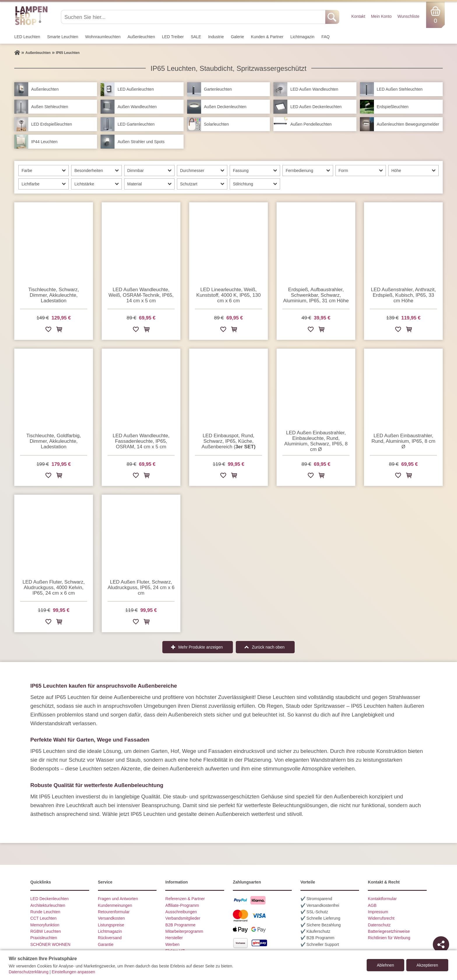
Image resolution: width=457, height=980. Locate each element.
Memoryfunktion (45, 925)
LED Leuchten (27, 37)
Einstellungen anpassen (74, 972)
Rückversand (110, 938)
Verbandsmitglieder (183, 918)
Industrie (216, 37)
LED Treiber (173, 37)
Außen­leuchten (141, 37)
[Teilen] (441, 944)
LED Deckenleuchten (50, 899)
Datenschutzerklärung (29, 972)
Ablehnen (385, 965)
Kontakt (358, 16)
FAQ (326, 37)
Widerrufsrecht (381, 918)
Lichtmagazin (302, 37)
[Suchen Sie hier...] (194, 17)
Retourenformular (114, 912)
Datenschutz (379, 925)
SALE (196, 37)
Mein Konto (381, 16)
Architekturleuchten (48, 905)
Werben (172, 944)
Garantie (106, 944)
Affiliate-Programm (182, 905)
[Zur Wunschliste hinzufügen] (48, 330)
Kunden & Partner (267, 37)
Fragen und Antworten (118, 899)
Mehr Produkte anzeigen (201, 647)
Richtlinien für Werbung (389, 938)
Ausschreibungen (181, 912)
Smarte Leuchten (63, 37)
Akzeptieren (427, 965)
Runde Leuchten (45, 912)
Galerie (237, 37)
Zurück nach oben (268, 647)
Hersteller (174, 938)
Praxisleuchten (44, 938)
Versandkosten (111, 918)
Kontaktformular (382, 899)
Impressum (378, 912)
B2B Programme (180, 925)
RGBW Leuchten (46, 931)
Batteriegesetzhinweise (389, 931)
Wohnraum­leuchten (103, 37)
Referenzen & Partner (185, 899)
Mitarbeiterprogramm (184, 931)
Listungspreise (111, 925)
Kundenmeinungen (115, 905)
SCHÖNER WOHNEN (50, 944)
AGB (372, 905)
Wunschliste (408, 16)
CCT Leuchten (43, 918)
